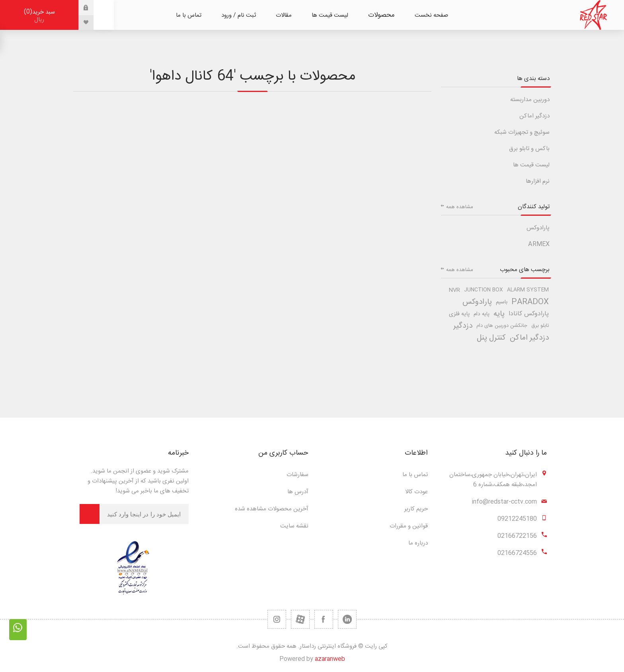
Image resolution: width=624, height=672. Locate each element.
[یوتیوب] (300, 619)
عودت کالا (416, 492)
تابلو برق (540, 326)
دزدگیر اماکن (534, 116)
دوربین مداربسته (530, 100)
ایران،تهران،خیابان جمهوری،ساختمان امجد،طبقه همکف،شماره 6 (493, 480)
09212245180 (517, 519)
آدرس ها (298, 492)
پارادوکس (538, 228)
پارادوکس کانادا (529, 314)
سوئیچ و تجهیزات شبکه (522, 132)
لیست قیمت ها (531, 165)
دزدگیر (463, 326)
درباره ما (418, 543)
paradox (530, 302)
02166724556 (517, 553)
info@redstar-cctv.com (504, 502)
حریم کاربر (416, 509)
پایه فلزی (459, 314)
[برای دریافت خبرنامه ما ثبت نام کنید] (144, 514)
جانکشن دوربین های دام (502, 326)
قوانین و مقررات (409, 526)
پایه (499, 314)
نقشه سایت (294, 526)
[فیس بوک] (324, 619)
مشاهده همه (460, 207)
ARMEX (539, 244)
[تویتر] (347, 619)
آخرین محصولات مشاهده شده (272, 509)
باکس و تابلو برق (529, 149)
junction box (484, 290)
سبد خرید (39, 16)
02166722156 (517, 536)
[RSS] (277, 619)
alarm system (528, 290)
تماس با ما (415, 475)
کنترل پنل (491, 338)
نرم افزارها (538, 181)
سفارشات (297, 475)
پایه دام (482, 314)
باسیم (502, 302)
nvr (454, 290)
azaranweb (330, 659)
